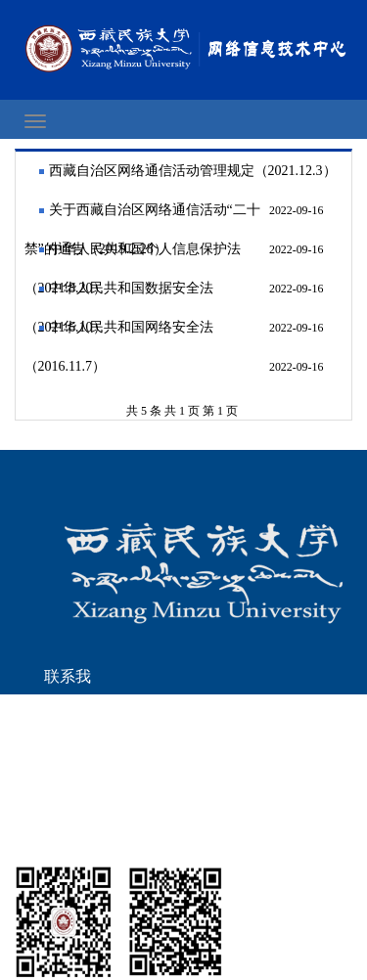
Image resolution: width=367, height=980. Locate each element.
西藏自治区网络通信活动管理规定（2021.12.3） (193, 171)
